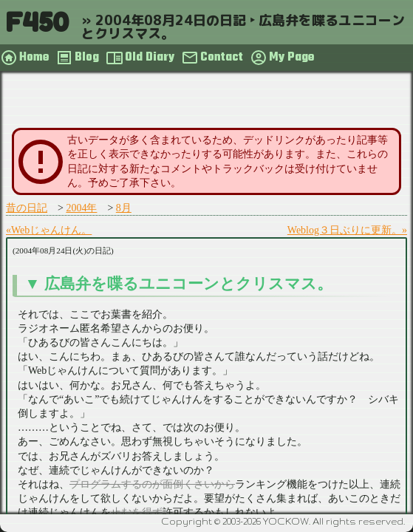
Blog (87, 58)
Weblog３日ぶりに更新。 (345, 230)
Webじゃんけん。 (51, 230)
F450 (37, 22)
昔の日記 (27, 208)
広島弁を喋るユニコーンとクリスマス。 (188, 283)
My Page (291, 58)
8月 (124, 208)
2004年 (81, 208)
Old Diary (150, 58)
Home (34, 58)
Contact (222, 58)
